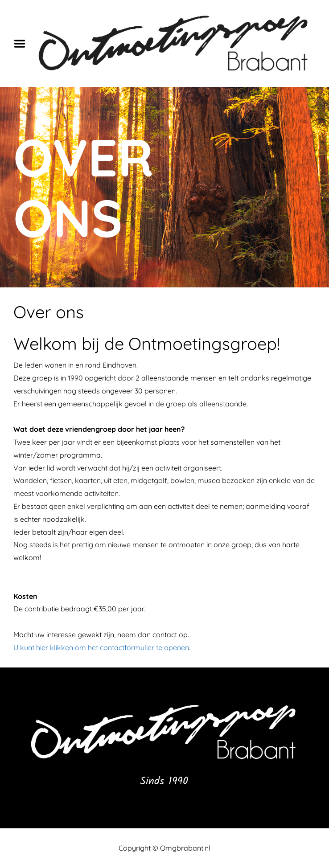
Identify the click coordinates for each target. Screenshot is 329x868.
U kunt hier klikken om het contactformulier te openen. (102, 647)
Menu (23, 44)
